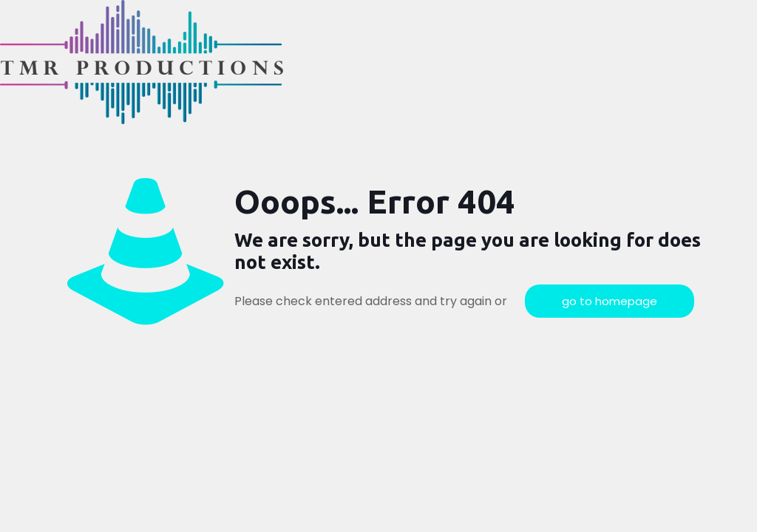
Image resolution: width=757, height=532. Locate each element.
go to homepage (610, 301)
